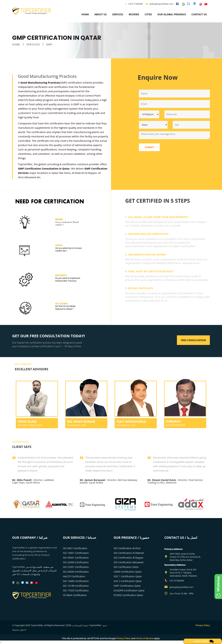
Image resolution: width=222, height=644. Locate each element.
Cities (148, 14)
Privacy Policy (203, 625)
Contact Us (199, 14)
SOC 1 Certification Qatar (128, 576)
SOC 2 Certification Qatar (128, 581)
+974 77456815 (135, 4)
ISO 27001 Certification (76, 567)
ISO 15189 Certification (76, 586)
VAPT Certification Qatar (127, 586)
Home (85, 14)
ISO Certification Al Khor (127, 548)
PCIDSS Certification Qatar (128, 595)
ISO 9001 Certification (75, 548)
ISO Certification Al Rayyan (129, 558)
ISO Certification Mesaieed (129, 562)
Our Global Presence (172, 14)
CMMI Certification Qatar (128, 572)
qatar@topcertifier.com (159, 4)
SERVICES (33, 44)
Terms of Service (145, 638)
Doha (67, 173)
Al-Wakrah (78, 173)
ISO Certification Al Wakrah (129, 553)
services (118, 14)
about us (101, 14)
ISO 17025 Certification (76, 590)
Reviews (134, 14)
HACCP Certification (74, 576)
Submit (149, 147)
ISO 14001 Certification (76, 553)
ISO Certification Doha (126, 567)
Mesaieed (30, 177)
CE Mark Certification (75, 595)
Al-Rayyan (91, 173)
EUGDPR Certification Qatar (129, 590)
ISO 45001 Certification (76, 558)
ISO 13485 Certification (76, 581)
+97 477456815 (177, 581)
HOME (16, 44)
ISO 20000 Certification (76, 572)
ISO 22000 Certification (76, 562)
